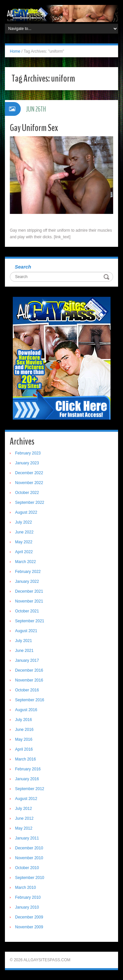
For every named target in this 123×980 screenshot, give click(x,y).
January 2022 (27, 581)
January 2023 (27, 463)
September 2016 (30, 700)
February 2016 (28, 769)
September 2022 (30, 503)
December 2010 (29, 848)
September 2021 (30, 621)
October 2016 (27, 690)
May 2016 (24, 739)
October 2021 (27, 611)
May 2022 (24, 542)
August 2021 (26, 631)
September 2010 (30, 878)
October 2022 (27, 493)
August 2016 (26, 710)
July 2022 (23, 522)
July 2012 (23, 809)
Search (23, 267)
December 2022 (29, 473)
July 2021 (23, 641)
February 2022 (28, 572)
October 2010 (27, 868)
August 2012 (26, 799)
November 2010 (29, 858)
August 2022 (26, 512)
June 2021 (24, 651)
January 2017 (27, 660)
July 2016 (23, 720)
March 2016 (25, 759)
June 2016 (24, 730)
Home (15, 51)
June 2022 (24, 532)
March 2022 (25, 562)
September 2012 (30, 789)
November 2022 (29, 483)
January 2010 (27, 907)
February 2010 (28, 897)
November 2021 (29, 601)
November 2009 (29, 927)
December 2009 (29, 917)
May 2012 (24, 828)
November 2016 (29, 680)
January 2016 (27, 779)
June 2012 (24, 818)
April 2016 (24, 749)
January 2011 (27, 838)
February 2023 (28, 453)
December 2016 (29, 670)
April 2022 (24, 552)
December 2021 (29, 591)
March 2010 (25, 888)
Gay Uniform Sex (34, 128)
